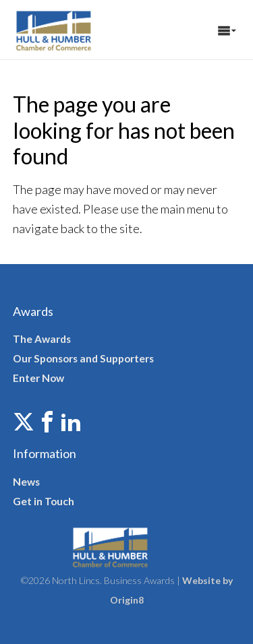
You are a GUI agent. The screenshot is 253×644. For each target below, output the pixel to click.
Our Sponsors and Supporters (83, 358)
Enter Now (38, 378)
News (26, 482)
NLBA (70, 30)
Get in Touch (44, 501)
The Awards (42, 339)
